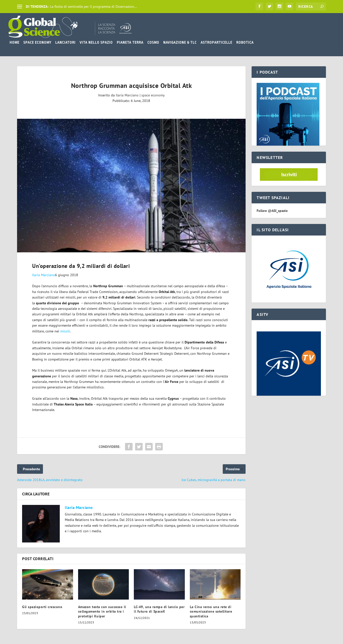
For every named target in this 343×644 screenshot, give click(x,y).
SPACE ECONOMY (37, 42)
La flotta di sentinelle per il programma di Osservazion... (93, 7)
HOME (14, 42)
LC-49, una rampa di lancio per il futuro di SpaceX (159, 609)
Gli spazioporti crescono (42, 607)
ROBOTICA (245, 42)
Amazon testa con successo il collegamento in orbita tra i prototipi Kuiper (102, 611)
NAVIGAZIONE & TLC (180, 42)
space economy (153, 95)
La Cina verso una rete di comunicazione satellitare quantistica (211, 611)
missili (65, 331)
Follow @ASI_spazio (272, 211)
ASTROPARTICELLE (216, 42)
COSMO (153, 42)
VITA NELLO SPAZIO (96, 42)
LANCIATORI (65, 42)
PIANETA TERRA (130, 42)
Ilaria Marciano (127, 95)
